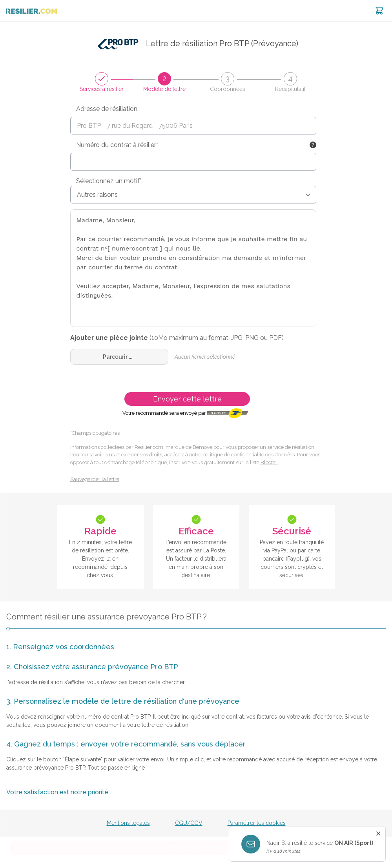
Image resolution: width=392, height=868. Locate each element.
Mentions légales (128, 823)
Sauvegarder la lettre (95, 479)
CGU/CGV (189, 823)
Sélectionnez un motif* (109, 181)
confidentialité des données (263, 455)
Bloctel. (269, 462)
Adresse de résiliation (107, 109)
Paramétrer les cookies (257, 823)
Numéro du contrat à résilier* (117, 145)
